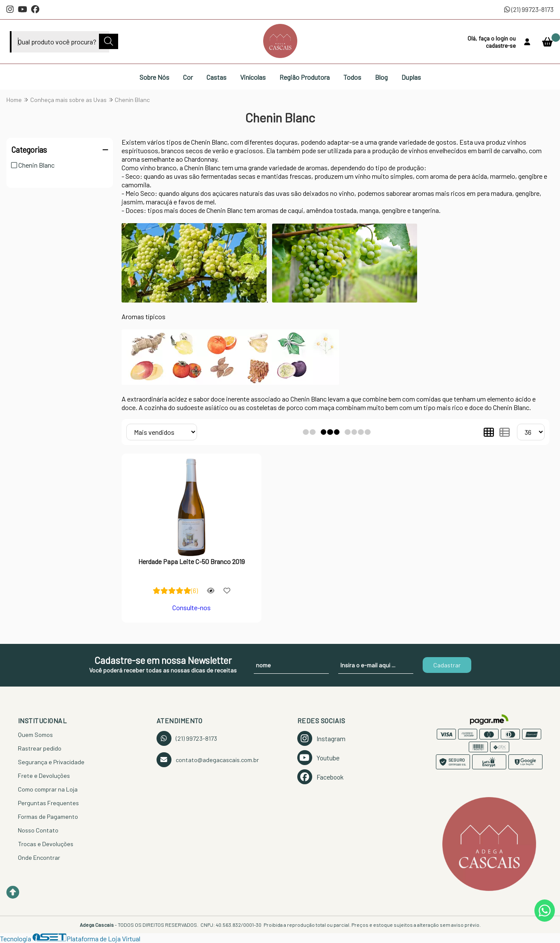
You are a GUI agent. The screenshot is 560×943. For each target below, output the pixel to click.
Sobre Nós (154, 77)
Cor (188, 77)
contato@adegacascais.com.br (208, 760)
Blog (381, 77)
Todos (352, 77)
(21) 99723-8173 (529, 9)
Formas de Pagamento (48, 816)
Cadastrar (447, 665)
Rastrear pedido (40, 748)
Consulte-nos (192, 607)
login (502, 38)
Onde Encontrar (39, 857)
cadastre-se (501, 45)
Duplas (411, 77)
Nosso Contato (38, 830)
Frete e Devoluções (44, 776)
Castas (216, 77)
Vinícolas (253, 77)
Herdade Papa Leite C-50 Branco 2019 (192, 561)
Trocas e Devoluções (46, 844)
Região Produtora (305, 77)
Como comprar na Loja (48, 789)
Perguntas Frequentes (48, 803)
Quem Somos (35, 735)
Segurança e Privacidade (51, 762)
